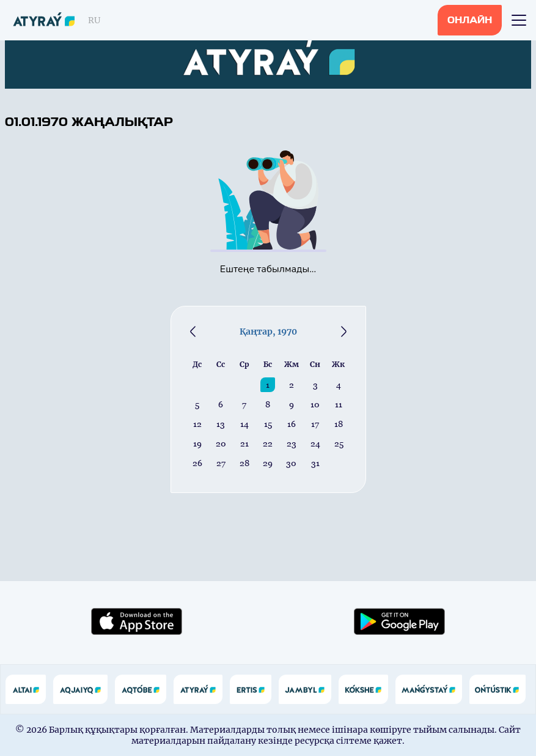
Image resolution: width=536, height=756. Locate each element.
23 (292, 443)
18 (339, 424)
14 (244, 424)
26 (197, 463)
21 (244, 443)
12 (197, 424)
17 (315, 424)
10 (315, 404)
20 (221, 443)
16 (292, 424)
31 (315, 463)
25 (339, 443)
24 (315, 443)
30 (291, 463)
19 (197, 443)
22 (268, 443)
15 (268, 424)
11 (339, 404)
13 (221, 424)
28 (244, 463)
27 (221, 463)
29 (268, 463)
